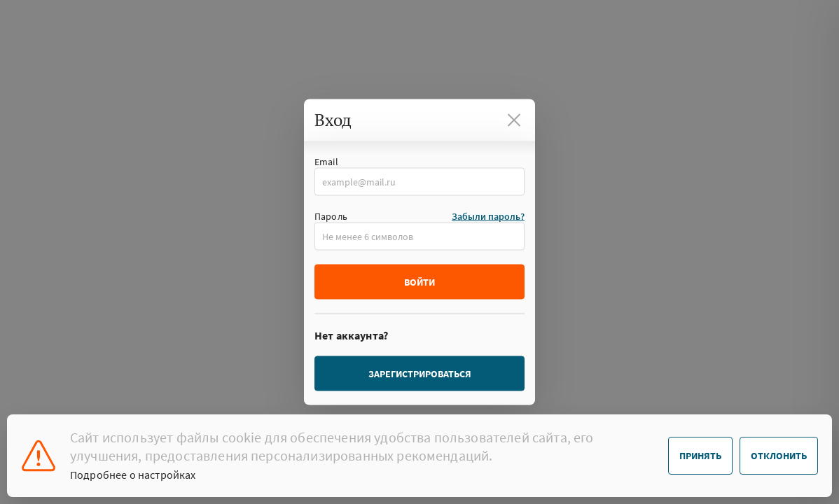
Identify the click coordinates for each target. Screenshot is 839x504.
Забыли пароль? (488, 216)
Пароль (331, 216)
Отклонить (779, 456)
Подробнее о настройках (133, 475)
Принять (700, 456)
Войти (419, 282)
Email (326, 162)
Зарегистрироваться (420, 374)
